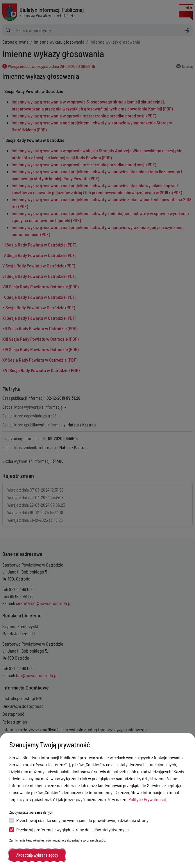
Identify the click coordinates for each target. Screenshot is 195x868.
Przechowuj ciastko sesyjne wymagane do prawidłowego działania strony (79, 820)
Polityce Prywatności (147, 799)
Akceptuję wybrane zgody (37, 855)
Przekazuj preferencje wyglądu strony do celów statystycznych (69, 829)
